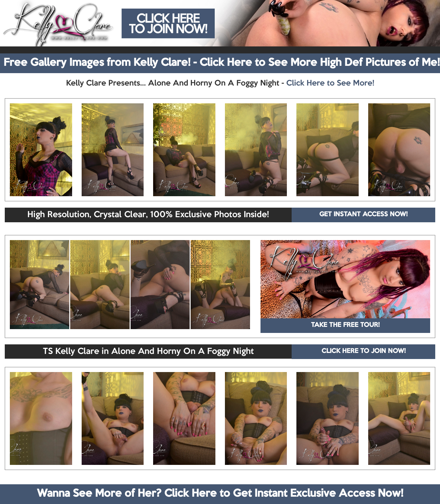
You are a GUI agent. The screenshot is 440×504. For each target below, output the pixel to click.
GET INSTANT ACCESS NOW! (363, 215)
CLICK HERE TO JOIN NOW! (364, 351)
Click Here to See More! (330, 83)
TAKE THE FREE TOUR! (345, 325)
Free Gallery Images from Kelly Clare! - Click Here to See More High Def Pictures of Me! (222, 63)
